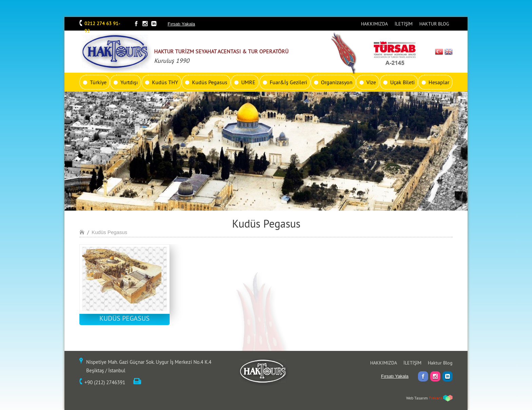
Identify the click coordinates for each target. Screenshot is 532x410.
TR (439, 52)
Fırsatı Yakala (181, 24)
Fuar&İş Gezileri (288, 82)
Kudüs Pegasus (210, 82)
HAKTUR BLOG (434, 24)
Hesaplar (439, 82)
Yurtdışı (129, 82)
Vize (371, 82)
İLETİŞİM (404, 24)
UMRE (248, 82)
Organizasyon (337, 82)
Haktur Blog (440, 363)
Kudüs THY (165, 82)
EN (449, 52)
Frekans (436, 398)
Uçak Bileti (402, 82)
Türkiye (98, 82)
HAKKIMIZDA (374, 24)
